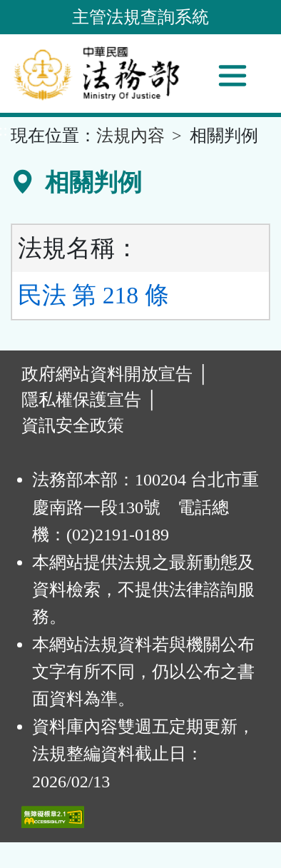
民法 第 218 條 (93, 295)
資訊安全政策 (73, 425)
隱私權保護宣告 (81, 400)
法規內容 (131, 136)
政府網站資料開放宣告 (107, 374)
